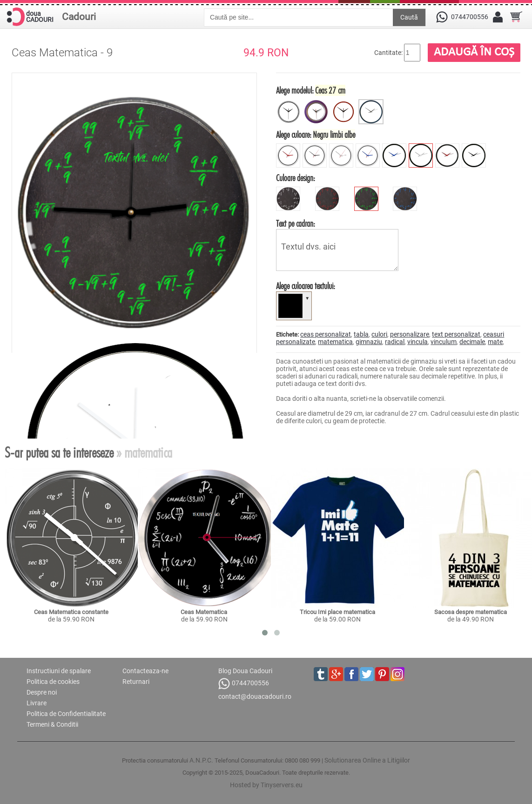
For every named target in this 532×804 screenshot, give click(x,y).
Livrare (37, 703)
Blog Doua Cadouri (245, 671)
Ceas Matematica (205, 612)
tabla (361, 334)
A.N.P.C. (201, 760)
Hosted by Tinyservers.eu (266, 785)
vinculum (444, 342)
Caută (409, 17)
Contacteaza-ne (145, 671)
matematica (335, 342)
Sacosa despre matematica (471, 612)
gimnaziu (369, 342)
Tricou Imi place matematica (337, 612)
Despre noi (42, 692)
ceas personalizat (326, 334)
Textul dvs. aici (337, 250)
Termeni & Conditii (52, 724)
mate (495, 342)
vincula (418, 342)
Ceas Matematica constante (71, 612)
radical (395, 342)
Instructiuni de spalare (59, 671)
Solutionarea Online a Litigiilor (367, 760)
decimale (472, 342)
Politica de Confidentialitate (66, 714)
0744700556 (244, 684)
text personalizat (456, 334)
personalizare (410, 334)
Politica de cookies (53, 682)
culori (379, 334)
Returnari (136, 682)
